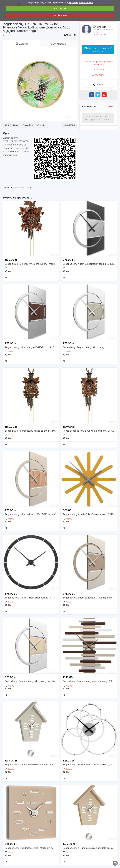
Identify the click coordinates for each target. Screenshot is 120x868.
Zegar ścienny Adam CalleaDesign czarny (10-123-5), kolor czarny (90, 264)
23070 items (98, 75)
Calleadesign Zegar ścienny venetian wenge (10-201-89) (90, 681)
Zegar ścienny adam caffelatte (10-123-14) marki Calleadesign (90, 598)
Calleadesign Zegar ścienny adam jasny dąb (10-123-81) (32, 681)
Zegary (11, 268)
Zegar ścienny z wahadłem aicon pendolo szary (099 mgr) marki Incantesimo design (32, 765)
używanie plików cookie (81, 3)
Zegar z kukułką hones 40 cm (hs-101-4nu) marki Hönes (32, 264)
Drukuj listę (98, 70)
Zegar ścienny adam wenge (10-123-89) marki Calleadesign (32, 347)
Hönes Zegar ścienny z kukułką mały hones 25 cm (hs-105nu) (90, 431)
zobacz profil (99, 35)
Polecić (98, 85)
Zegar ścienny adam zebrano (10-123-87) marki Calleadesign (32, 514)
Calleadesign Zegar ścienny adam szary (84, 347)
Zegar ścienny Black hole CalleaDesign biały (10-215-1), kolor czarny (90, 765)
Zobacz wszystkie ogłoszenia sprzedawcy (98, 63)
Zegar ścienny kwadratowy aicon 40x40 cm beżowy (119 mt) (32, 848)
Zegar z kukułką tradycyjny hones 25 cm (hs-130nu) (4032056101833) (32, 431)
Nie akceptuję (60, 15)
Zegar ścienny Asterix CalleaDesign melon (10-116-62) (90, 514)
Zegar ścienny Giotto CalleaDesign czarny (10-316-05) (32, 598)
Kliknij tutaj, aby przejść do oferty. (98, 50)
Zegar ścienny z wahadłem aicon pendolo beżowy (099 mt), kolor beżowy (90, 848)
